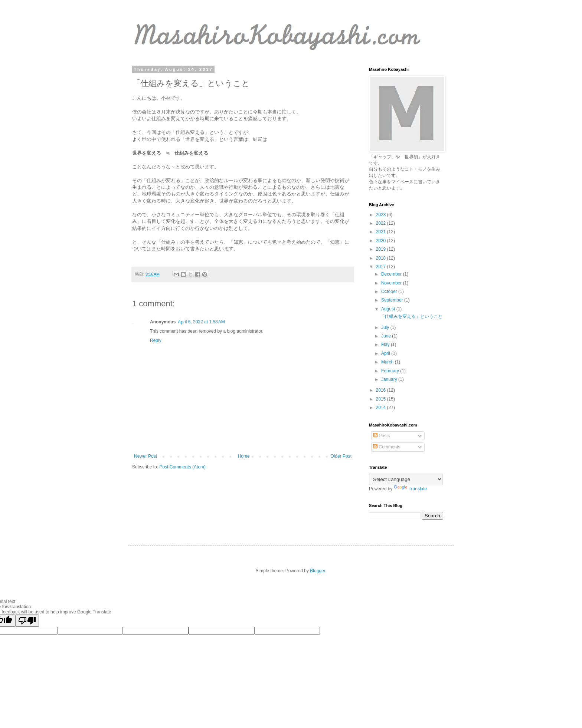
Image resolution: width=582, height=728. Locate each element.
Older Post (341, 456)
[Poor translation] (27, 621)
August (389, 309)
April (386, 353)
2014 (382, 408)
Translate (411, 489)
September (393, 300)
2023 (382, 215)
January (390, 379)
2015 (382, 399)
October (390, 291)
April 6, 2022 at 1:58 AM (201, 322)
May (386, 345)
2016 (382, 390)
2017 (382, 267)
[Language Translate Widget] (406, 479)
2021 (382, 232)
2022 (382, 223)
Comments (387, 447)
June (387, 336)
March (388, 362)
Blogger (318, 571)
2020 (382, 241)
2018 (382, 258)
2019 (382, 249)
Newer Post (145, 456)
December (392, 274)
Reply (156, 340)
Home (244, 456)
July (386, 327)
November (392, 283)
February (391, 371)
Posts (381, 436)
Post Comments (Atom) (182, 467)
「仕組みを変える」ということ (411, 316)
